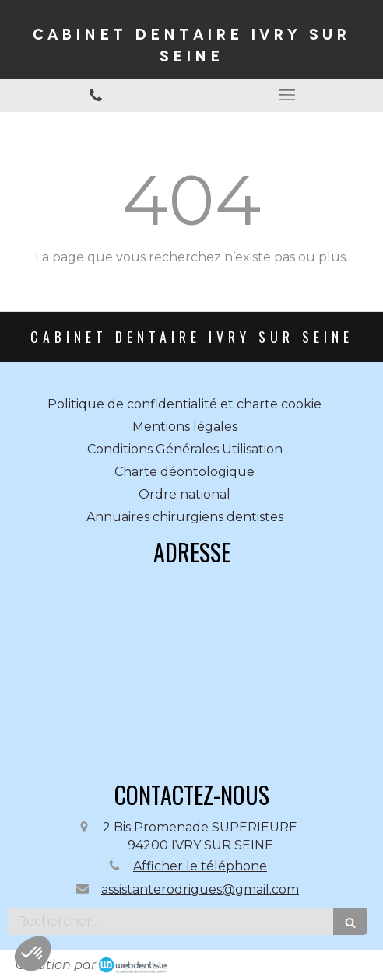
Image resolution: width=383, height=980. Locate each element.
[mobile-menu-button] (287, 95)
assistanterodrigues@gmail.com (200, 889)
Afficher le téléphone (200, 866)
